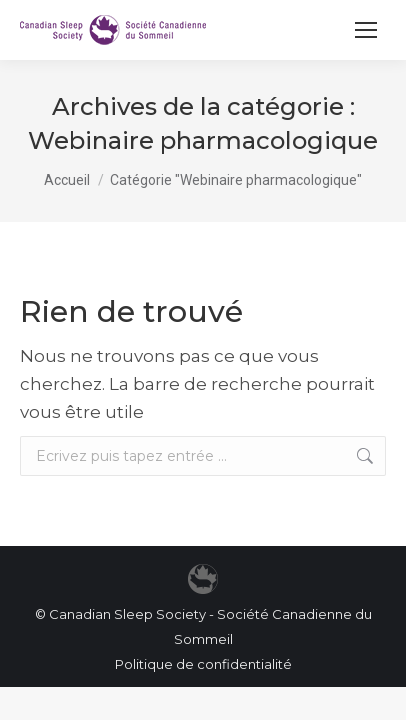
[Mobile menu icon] (366, 30)
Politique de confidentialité (203, 664)
